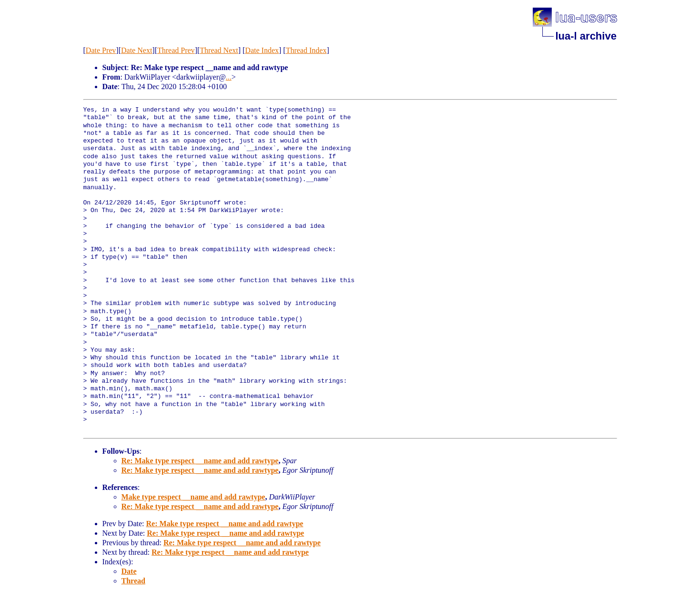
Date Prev (101, 50)
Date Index (262, 50)
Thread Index (306, 50)
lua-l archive (586, 36)
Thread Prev (176, 50)
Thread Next (219, 50)
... (229, 77)
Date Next (137, 50)
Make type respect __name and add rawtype (193, 497)
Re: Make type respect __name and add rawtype (200, 461)
